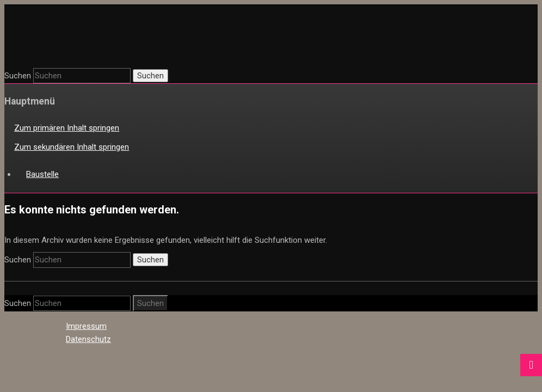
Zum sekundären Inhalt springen (72, 147)
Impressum (86, 326)
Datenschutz (88, 339)
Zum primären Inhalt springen (67, 128)
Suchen (18, 76)
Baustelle (42, 174)
